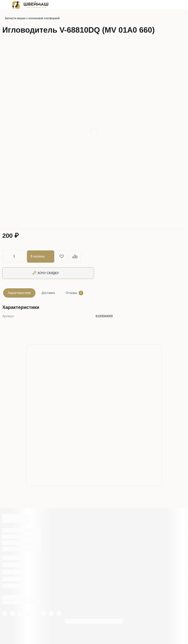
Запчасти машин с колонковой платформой (32, 18)
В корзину (41, 256)
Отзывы (75, 292)
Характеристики (19, 292)
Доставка (48, 292)
